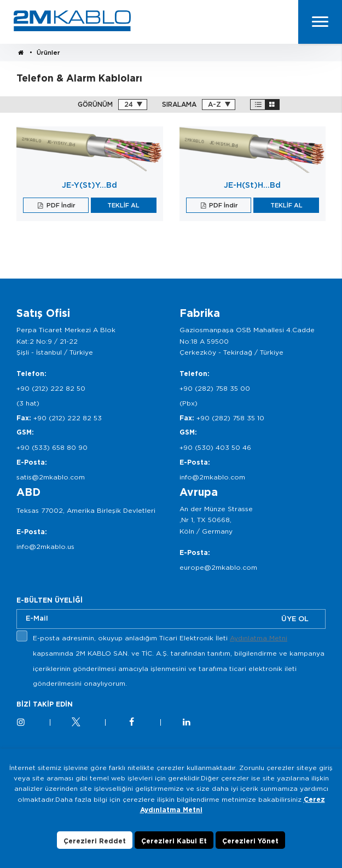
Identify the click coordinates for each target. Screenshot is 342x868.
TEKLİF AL (123, 205)
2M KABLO (72, 21)
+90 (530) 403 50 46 (215, 447)
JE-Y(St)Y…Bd (89, 185)
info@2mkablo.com (212, 477)
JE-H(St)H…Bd (252, 185)
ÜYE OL (295, 619)
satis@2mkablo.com (51, 477)
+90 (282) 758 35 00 (215, 388)
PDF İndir (60, 205)
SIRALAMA (179, 105)
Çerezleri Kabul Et (174, 853)
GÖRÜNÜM (95, 105)
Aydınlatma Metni (259, 638)
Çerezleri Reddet (95, 853)
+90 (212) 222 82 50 (51, 388)
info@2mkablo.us (45, 546)
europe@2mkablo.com (218, 567)
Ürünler (48, 53)
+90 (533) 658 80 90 (52, 447)
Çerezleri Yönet (250, 853)
